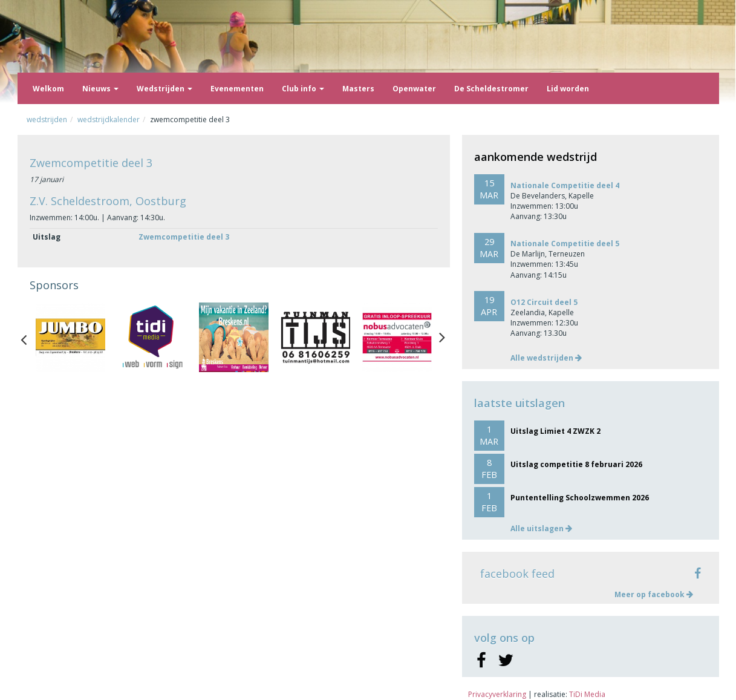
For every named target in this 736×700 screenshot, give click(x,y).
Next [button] (442, 337)
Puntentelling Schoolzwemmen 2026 (580, 498)
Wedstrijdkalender (109, 119)
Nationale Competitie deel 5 (565, 244)
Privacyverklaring (497, 694)
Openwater (414, 89)
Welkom (48, 89)
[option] (70, 337)
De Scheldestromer (491, 89)
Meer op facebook (654, 594)
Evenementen (237, 89)
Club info (303, 89)
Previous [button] (30, 337)
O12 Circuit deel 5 (544, 302)
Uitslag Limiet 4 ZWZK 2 (555, 431)
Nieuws (100, 89)
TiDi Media (587, 694)
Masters (358, 89)
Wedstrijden (164, 89)
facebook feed (517, 574)
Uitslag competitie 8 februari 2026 (576, 464)
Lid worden (568, 89)
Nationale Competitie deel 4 (565, 185)
